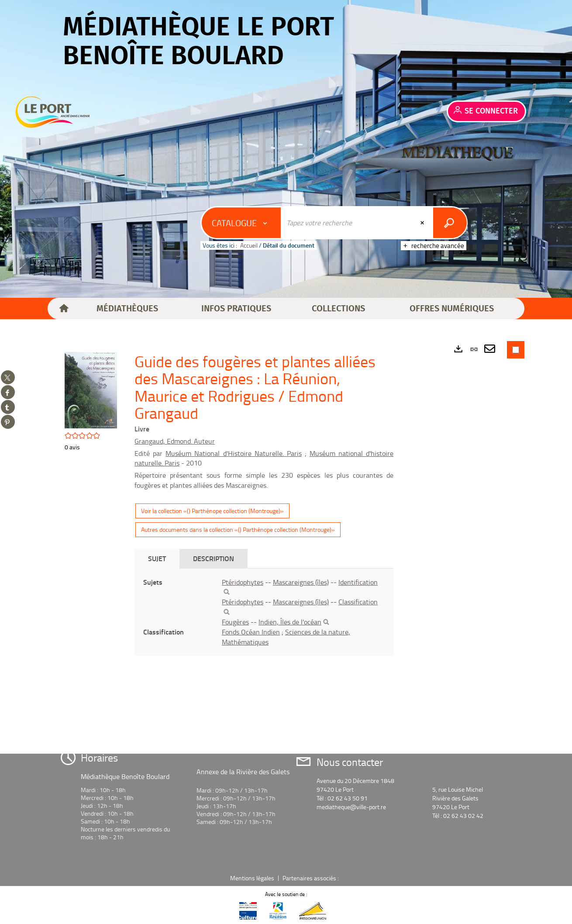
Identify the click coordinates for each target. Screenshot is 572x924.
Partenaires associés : (311, 878)
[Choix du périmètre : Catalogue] (241, 223)
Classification (358, 602)
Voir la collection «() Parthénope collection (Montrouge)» (212, 511)
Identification (358, 582)
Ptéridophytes (243, 582)
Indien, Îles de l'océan (290, 622)
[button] (127, 309)
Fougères (235, 622)
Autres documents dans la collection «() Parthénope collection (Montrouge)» (238, 529)
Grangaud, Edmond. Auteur (175, 441)
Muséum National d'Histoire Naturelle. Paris (234, 453)
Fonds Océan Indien (251, 632)
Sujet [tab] (157, 558)
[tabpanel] (264, 612)
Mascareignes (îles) (301, 582)
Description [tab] (214, 558)
